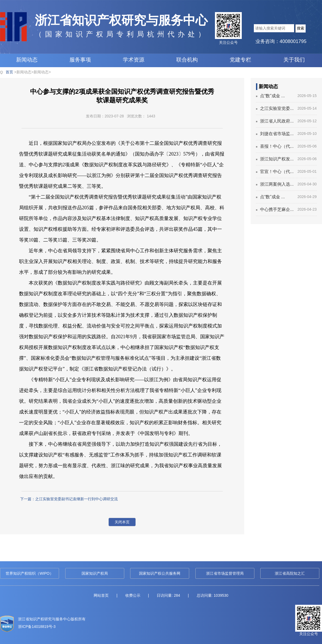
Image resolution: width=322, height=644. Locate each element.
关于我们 (294, 60)
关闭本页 (122, 522)
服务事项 (80, 60)
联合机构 (187, 60)
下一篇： (69, 499)
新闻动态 (27, 60)
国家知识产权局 (95, 573)
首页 (9, 72)
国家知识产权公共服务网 (160, 573)
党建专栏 (240, 60)
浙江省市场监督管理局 (225, 573)
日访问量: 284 (168, 595)
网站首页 (101, 595)
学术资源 (134, 60)
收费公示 (133, 595)
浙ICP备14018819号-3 (37, 627)
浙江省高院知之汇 (290, 573)
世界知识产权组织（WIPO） (29, 573)
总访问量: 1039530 (213, 595)
